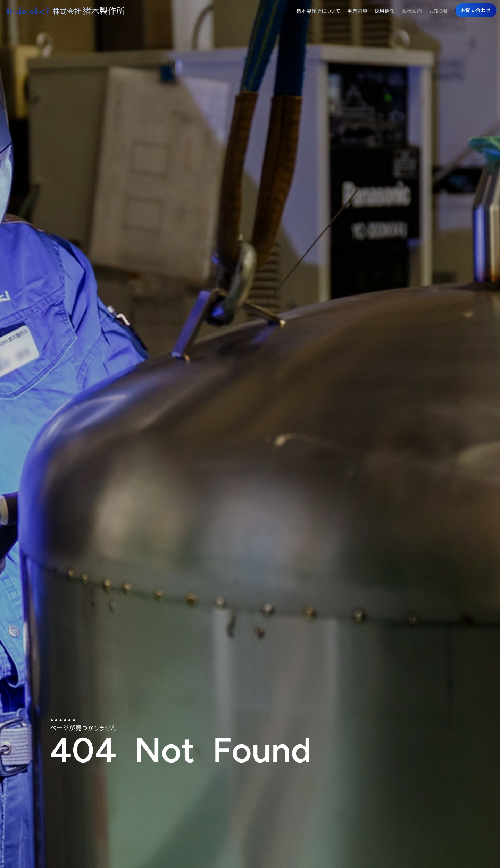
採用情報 (385, 11)
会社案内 (412, 11)
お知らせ (439, 11)
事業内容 (357, 11)
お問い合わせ (476, 10)
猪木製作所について (318, 11)
